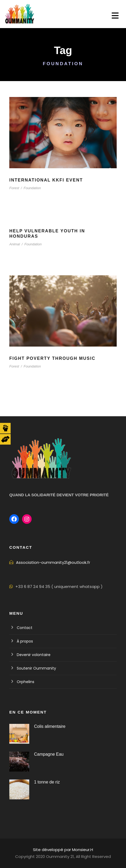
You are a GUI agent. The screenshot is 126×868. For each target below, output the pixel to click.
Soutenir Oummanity (36, 668)
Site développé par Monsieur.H (63, 850)
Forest (14, 188)
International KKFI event (46, 180)
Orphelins (26, 682)
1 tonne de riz (47, 782)
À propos (25, 641)
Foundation (32, 188)
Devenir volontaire (34, 655)
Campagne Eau (49, 754)
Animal (15, 244)
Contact (25, 628)
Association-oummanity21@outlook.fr (53, 562)
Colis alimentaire (50, 726)
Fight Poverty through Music (52, 358)
